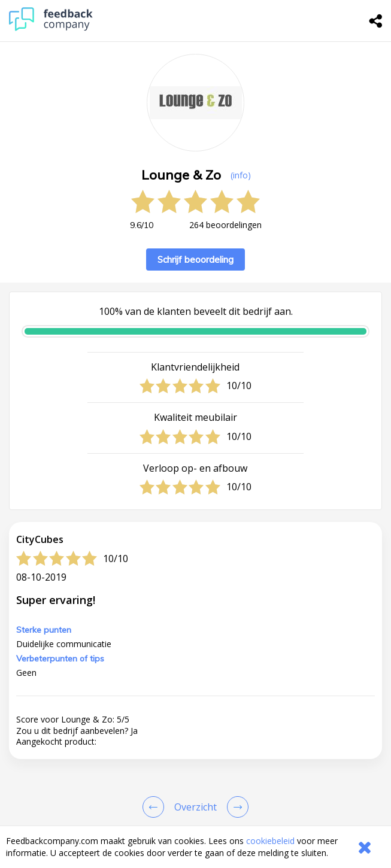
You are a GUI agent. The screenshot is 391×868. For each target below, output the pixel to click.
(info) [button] (241, 175)
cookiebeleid (270, 841)
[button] (195, 812)
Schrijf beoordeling (195, 260)
